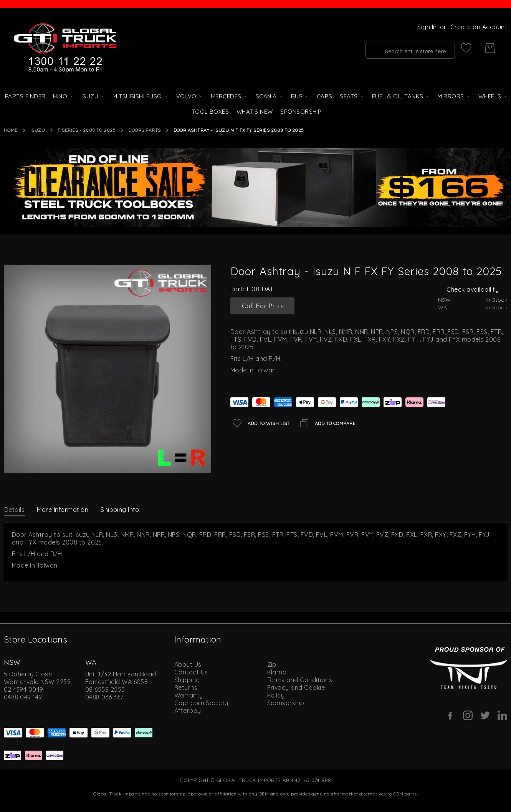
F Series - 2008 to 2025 (87, 130)
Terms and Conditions (300, 680)
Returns (186, 687)
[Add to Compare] (327, 423)
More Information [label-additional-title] (63, 510)
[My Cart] (490, 48)
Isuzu (38, 130)
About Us (188, 664)
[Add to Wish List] (260, 423)
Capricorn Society (201, 703)
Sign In (427, 27)
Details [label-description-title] (14, 510)
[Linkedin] (502, 715)
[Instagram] (468, 715)
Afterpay (188, 711)
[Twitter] (485, 715)
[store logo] (65, 48)
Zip (272, 664)
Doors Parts (144, 130)
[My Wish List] (466, 48)
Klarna (277, 672)
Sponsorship (286, 703)
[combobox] (398, 48)
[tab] (14, 509)
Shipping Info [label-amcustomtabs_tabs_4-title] (120, 510)
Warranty (189, 695)
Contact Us (191, 672)
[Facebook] (451, 716)
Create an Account (479, 27)
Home (11, 130)
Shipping (187, 680)
